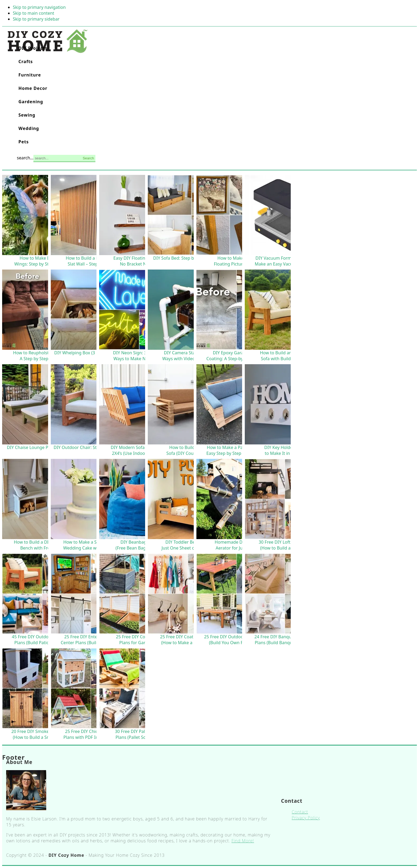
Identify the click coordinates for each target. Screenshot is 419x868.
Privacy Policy (306, 818)
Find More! (243, 841)
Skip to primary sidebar (36, 19)
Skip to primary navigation (39, 7)
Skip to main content (34, 13)
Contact (300, 812)
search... (25, 158)
